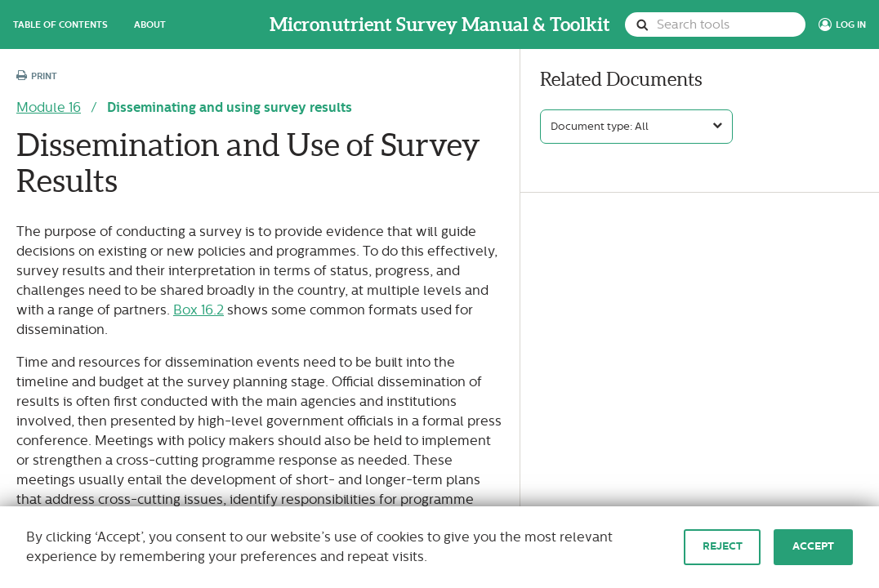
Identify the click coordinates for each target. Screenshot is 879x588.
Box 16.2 (199, 310)
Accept (813, 546)
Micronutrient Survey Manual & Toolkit (440, 24)
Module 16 (49, 107)
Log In (851, 24)
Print (37, 76)
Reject (723, 546)
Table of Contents (60, 24)
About (150, 24)
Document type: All (600, 127)
